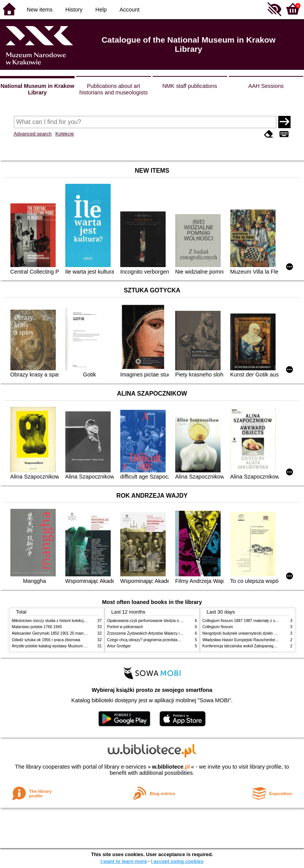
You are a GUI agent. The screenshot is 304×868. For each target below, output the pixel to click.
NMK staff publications (190, 86)
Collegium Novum (218, 627)
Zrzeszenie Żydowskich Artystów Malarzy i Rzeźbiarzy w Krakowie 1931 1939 (174, 633)
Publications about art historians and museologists (114, 89)
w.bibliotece (171, 767)
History (74, 10)
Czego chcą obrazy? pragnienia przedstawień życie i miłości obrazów (167, 640)
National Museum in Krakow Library (37, 89)
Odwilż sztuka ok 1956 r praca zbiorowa (46, 640)
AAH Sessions (266, 86)
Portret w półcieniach (125, 627)
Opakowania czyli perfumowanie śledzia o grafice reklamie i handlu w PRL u (173, 621)
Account (130, 10)
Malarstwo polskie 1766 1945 (37, 627)
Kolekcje (65, 134)
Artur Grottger (119, 646)
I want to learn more (124, 861)
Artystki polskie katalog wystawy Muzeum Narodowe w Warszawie (69, 646)
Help (101, 10)
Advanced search (33, 134)
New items (40, 10)
